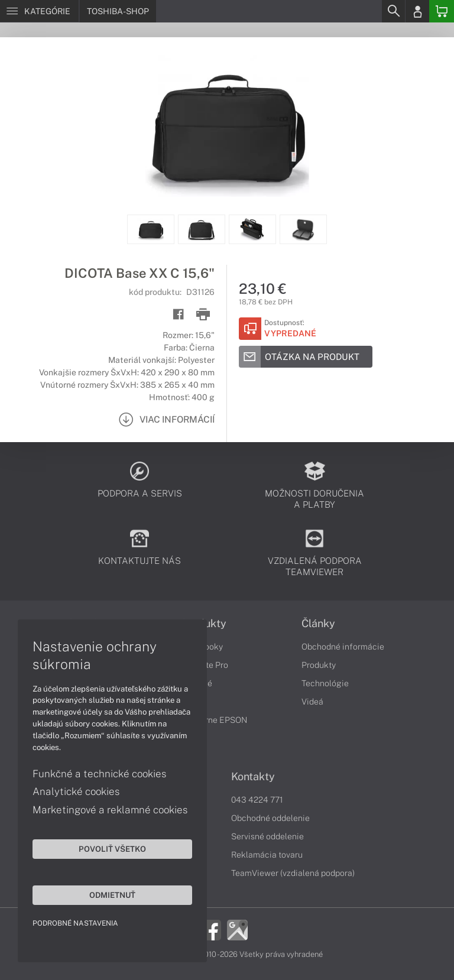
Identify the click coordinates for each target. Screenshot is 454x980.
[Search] (393, 11)
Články (318, 624)
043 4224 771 (257, 800)
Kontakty (253, 777)
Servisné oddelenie (267, 836)
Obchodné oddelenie (270, 818)
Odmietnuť (112, 895)
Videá (312, 702)
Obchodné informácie (343, 647)
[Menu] (39, 11)
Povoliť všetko (112, 849)
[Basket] (442, 11)
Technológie (325, 683)
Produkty (319, 665)
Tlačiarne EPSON (214, 720)
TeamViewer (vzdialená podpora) (293, 873)
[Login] (417, 11)
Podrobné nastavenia (75, 923)
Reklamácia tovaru (267, 855)
